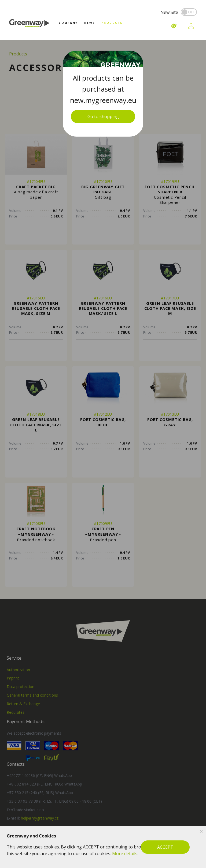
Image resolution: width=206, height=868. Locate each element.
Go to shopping (103, 117)
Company (68, 23)
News (90, 23)
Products (112, 23)
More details (125, 854)
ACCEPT (165, 847)
